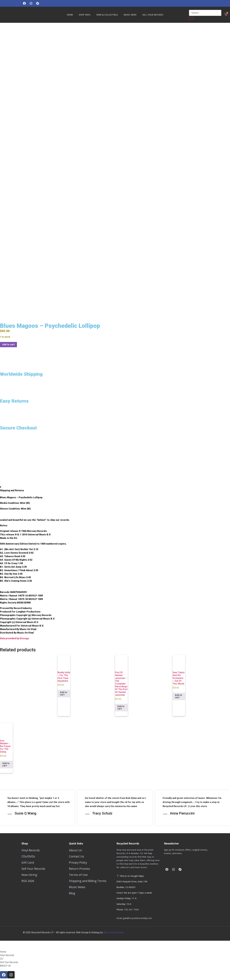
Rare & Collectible (107, 15)
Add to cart (8, 343)
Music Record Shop (114, 931)
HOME (70, 15)
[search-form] (205, 13)
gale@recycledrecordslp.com (137, 917)
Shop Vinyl (85, 15)
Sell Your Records (153, 15)
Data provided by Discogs (14, 637)
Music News (130, 15)
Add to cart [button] (63, 692)
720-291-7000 (131, 908)
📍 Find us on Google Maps (130, 875)
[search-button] (191, 18)
